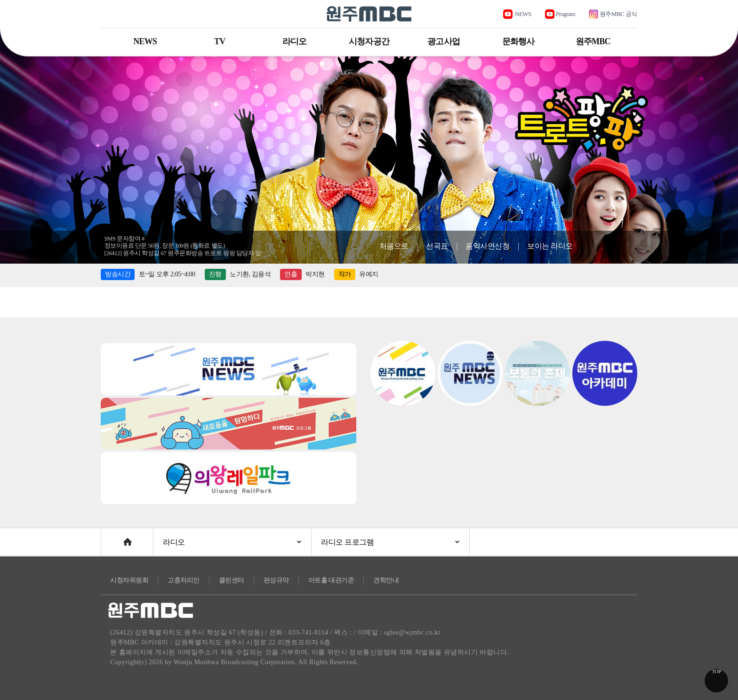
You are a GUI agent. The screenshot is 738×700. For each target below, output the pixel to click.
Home (110, 537)
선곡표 (437, 246)
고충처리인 (184, 580)
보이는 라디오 (550, 246)
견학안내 (386, 580)
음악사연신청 (487, 246)
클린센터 (232, 580)
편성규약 (276, 580)
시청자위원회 (129, 580)
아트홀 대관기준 (331, 580)
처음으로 (394, 246)
